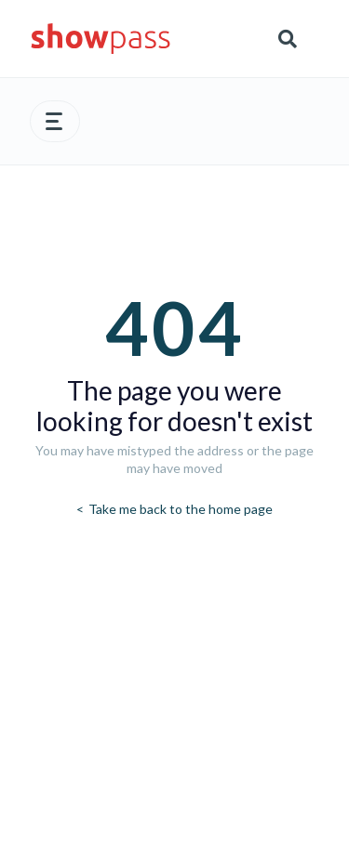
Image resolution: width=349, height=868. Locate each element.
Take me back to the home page (179, 509)
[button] (55, 121)
